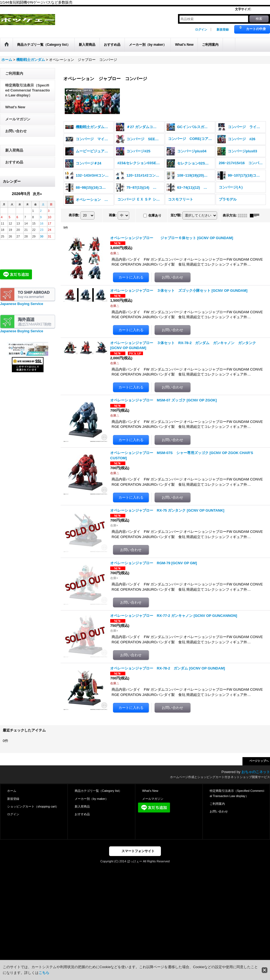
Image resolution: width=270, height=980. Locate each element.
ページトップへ (259, 761)
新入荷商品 (14, 150)
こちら (44, 973)
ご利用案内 (14, 73)
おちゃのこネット (256, 772)
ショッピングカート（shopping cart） (33, 806)
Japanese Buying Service (22, 304)
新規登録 (223, 29)
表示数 (74, 215)
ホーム (12, 791)
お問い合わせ (16, 131)
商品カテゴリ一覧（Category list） (98, 791)
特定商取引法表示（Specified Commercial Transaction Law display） (28, 90)
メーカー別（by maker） (91, 799)
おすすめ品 (14, 162)
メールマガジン (18, 119)
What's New (15, 107)
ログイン (201, 29)
